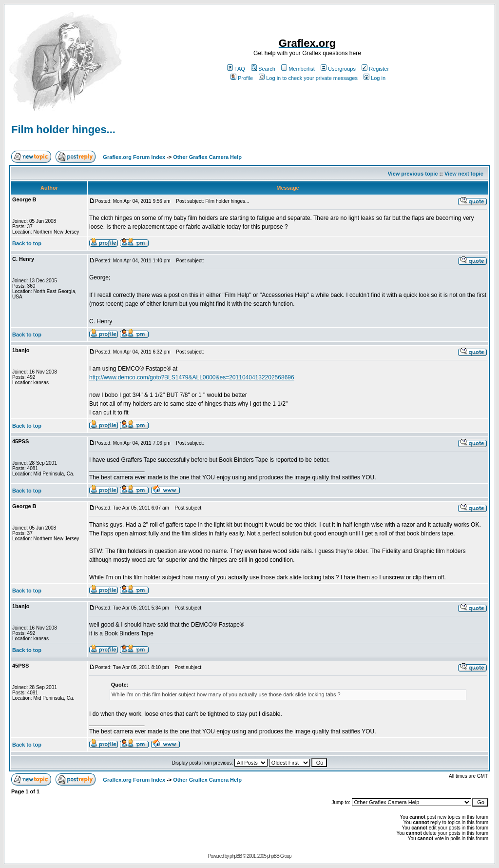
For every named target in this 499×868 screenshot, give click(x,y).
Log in (374, 78)
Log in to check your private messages (308, 78)
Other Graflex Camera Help (207, 157)
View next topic (464, 174)
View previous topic (413, 174)
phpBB (236, 856)
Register (375, 69)
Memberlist (298, 69)
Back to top (27, 243)
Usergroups (338, 69)
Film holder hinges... (63, 129)
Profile (242, 78)
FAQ (236, 69)
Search (263, 69)
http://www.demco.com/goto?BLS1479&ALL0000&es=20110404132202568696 (192, 377)
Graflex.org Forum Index (134, 157)
